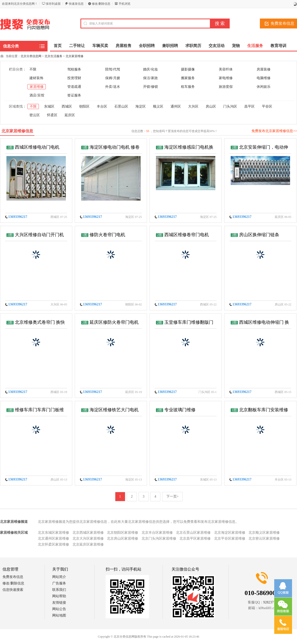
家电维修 (226, 78)
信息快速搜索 (13, 590)
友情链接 (59, 603)
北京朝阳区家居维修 (123, 533)
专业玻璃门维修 (180, 410)
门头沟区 (230, 106)
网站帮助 (59, 596)
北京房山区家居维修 (123, 539)
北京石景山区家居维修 (193, 533)
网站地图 (59, 615)
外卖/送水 (113, 87)
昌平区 (249, 106)
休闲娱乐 (264, 87)
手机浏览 (124, 4)
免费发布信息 (13, 577)
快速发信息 (76, 4)
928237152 (271, 602)
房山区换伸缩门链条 (259, 235)
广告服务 (59, 583)
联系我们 (59, 590)
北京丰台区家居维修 (157, 533)
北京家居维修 (74, 56)
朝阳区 (84, 106)
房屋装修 (264, 69)
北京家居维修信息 (17, 131)
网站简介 (59, 577)
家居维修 (37, 87)
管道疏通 (74, 87)
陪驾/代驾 (113, 69)
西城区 (67, 106)
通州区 (176, 106)
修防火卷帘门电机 (107, 235)
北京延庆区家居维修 (88, 544)
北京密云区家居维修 (264, 539)
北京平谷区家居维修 (230, 539)
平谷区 (267, 106)
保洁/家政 (150, 78)
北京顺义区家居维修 (264, 533)
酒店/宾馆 (37, 95)
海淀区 (141, 106)
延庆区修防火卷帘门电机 (114, 322)
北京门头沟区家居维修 (159, 539)
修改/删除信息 (101, 4)
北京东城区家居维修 (53, 533)
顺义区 (158, 106)
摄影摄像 (188, 69)
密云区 (35, 115)
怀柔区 (52, 115)
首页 (58, 46)
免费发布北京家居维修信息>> (274, 131)
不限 (33, 69)
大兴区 (193, 106)
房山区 (211, 106)
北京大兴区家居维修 (88, 539)
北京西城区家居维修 (88, 533)
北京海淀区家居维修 (230, 533)
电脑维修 (264, 78)
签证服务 (74, 95)
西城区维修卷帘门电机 (187, 235)
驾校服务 (74, 69)
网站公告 (59, 609)
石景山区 (121, 106)
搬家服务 (188, 78)
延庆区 (70, 115)
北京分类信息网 (31, 56)
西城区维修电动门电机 (37, 147)
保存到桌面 (53, 4)
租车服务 (188, 87)
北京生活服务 (53, 56)
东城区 (49, 106)
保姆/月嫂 (113, 78)
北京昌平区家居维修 (195, 539)
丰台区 (102, 106)
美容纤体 (226, 69)
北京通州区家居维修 (53, 539)
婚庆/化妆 (150, 69)
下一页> (173, 496)
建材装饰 (36, 78)
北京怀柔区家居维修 (53, 544)
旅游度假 (226, 87)
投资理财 (74, 78)
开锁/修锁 (150, 87)
